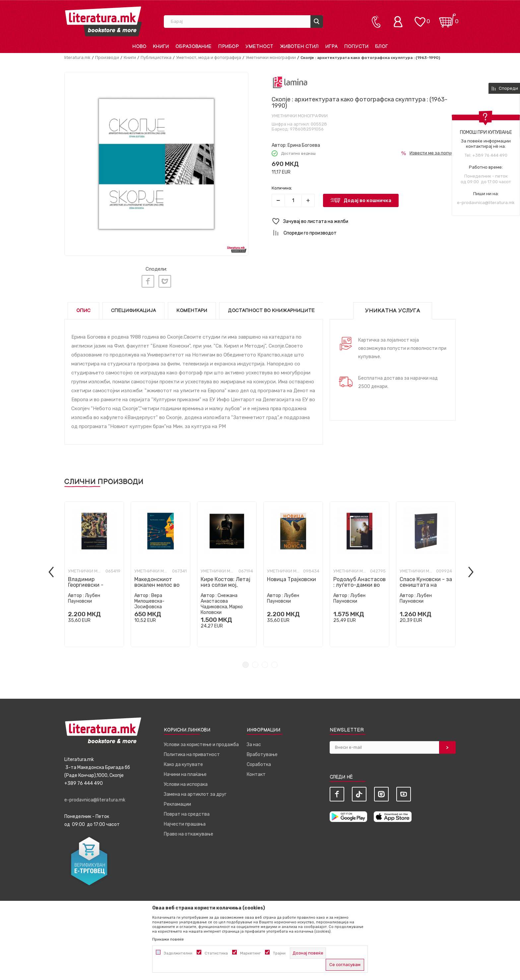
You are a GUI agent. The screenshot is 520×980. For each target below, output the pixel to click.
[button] (364, 221)
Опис (83, 308)
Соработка (259, 762)
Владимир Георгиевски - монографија (86, 582)
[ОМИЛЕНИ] (420, 18)
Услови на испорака (186, 781)
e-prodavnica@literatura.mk (486, 203)
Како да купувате (183, 762)
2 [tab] (255, 662)
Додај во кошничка (367, 200)
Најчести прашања (185, 821)
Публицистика (156, 57)
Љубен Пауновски (84, 595)
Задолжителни (178, 953)
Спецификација (133, 308)
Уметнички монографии (271, 57)
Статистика (216, 953)
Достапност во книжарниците (271, 308)
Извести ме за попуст (433, 153)
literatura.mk (77, 57)
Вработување (262, 752)
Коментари (192, 308)
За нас (254, 742)
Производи (107, 57)
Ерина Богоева (304, 145)
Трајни (279, 953)
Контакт (256, 771)
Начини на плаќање (185, 771)
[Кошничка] (447, 18)
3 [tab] (265, 662)
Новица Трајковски (292, 576)
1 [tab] (246, 662)
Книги (130, 57)
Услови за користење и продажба (201, 742)
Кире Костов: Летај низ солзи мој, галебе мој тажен (226, 582)
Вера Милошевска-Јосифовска (149, 598)
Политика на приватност (192, 752)
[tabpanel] (94, 571)
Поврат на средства (187, 811)
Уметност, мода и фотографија (209, 57)
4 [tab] (274, 662)
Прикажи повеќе (168, 939)
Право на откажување (189, 831)
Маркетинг (250, 953)
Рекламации (177, 801)
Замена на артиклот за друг (195, 791)
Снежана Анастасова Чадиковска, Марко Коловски (222, 601)
